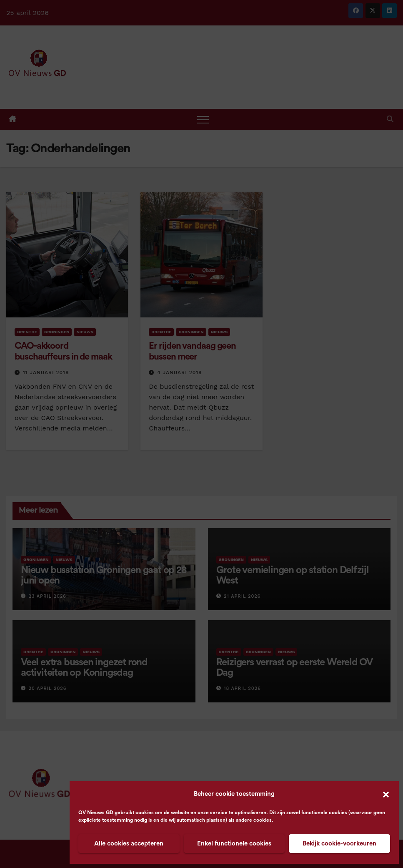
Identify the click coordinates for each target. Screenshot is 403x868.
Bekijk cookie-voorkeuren (339, 844)
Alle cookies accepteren (129, 844)
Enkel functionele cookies (234, 844)
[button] (386, 794)
